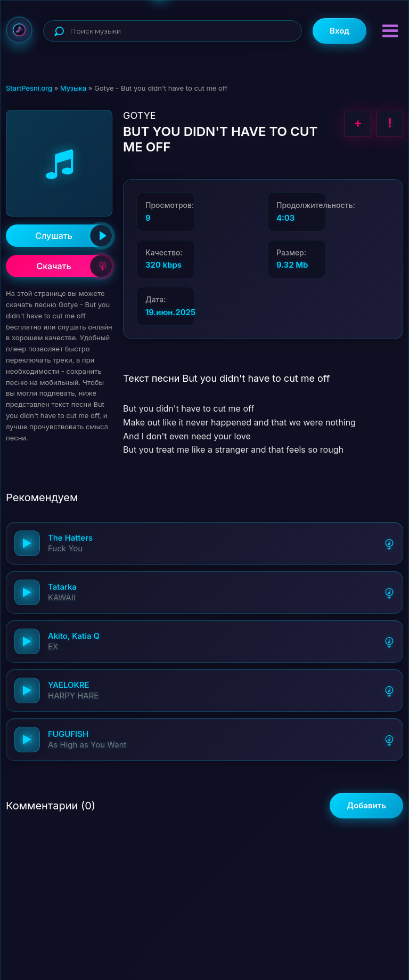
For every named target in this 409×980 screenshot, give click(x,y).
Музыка (73, 88)
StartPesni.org (29, 88)
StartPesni (19, 30)
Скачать (74, 266)
